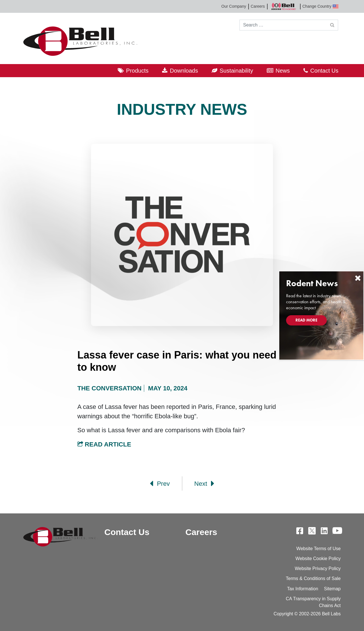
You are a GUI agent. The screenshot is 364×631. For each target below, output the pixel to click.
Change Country (320, 6)
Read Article (104, 444)
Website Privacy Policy (318, 568)
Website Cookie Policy (318, 559)
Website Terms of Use (318, 549)
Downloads (184, 71)
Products (137, 71)
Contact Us (324, 71)
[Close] (358, 278)
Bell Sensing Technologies (284, 6)
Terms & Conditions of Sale (313, 578)
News (283, 71)
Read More (306, 320)
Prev (160, 484)
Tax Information (302, 589)
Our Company (234, 6)
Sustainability (236, 71)
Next (204, 484)
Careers (258, 6)
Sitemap (332, 589)
